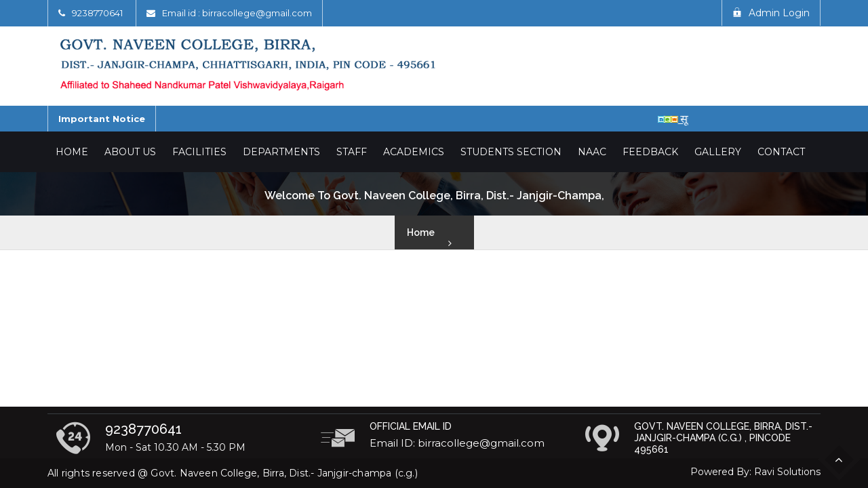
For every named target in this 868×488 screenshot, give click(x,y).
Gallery (718, 152)
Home (72, 152)
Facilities (199, 152)
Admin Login (771, 13)
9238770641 (97, 13)
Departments (281, 152)
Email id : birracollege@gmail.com (237, 13)
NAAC (592, 152)
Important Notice (102, 119)
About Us (130, 152)
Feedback (650, 152)
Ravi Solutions (787, 472)
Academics (414, 152)
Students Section (511, 152)
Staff (352, 152)
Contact (781, 152)
